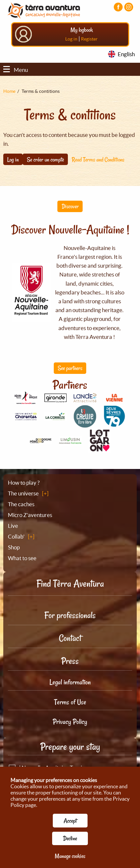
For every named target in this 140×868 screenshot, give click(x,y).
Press (70, 661)
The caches (21, 504)
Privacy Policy (70, 722)
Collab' (16, 536)
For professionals (70, 615)
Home (9, 91)
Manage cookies (70, 856)
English (126, 54)
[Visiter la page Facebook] (118, 7)
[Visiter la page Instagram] (129, 7)
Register (89, 39)
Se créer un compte (45, 159)
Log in (71, 39)
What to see (22, 558)
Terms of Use (70, 702)
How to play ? (24, 483)
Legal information (70, 682)
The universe (23, 493)
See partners (70, 368)
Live (13, 526)
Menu (16, 70)
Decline (70, 838)
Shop (14, 547)
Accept (70, 821)
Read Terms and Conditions (98, 159)
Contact (70, 638)
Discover (70, 206)
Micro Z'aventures (30, 515)
